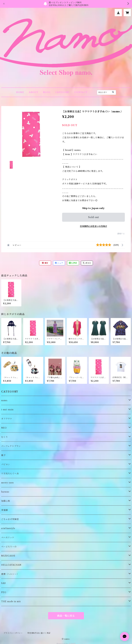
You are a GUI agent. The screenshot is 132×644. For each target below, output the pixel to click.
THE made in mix (11, 601)
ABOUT (34, 92)
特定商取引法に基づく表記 (39, 633)
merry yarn (7, 483)
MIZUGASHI (8, 556)
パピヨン (6, 464)
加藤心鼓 (6, 501)
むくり (4, 437)
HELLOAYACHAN (11, 565)
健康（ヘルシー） (10, 574)
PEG (4, 592)
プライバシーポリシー (13, 633)
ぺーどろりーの (9, 547)
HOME (20, 92)
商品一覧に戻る (66, 616)
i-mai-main (7, 410)
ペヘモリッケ (8, 537)
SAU (3, 583)
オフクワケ (7, 419)
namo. (5, 400)
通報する (121, 234)
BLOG (47, 92)
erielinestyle (8, 528)
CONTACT (81, 92)
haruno (5, 492)
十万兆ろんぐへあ (10, 474)
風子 (3, 455)
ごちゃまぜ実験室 (10, 519)
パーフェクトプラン (11, 446)
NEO (4, 428)
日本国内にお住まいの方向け (93, 226)
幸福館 (4, 510)
